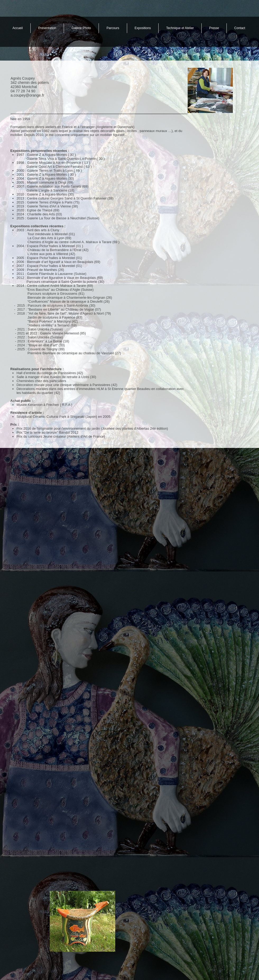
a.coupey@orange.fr (27, 95)
